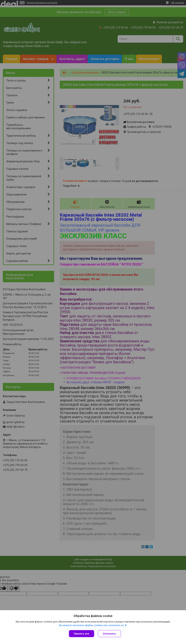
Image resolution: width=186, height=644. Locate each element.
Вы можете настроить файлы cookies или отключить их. (92, 625)
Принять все (82, 634)
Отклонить (109, 634)
